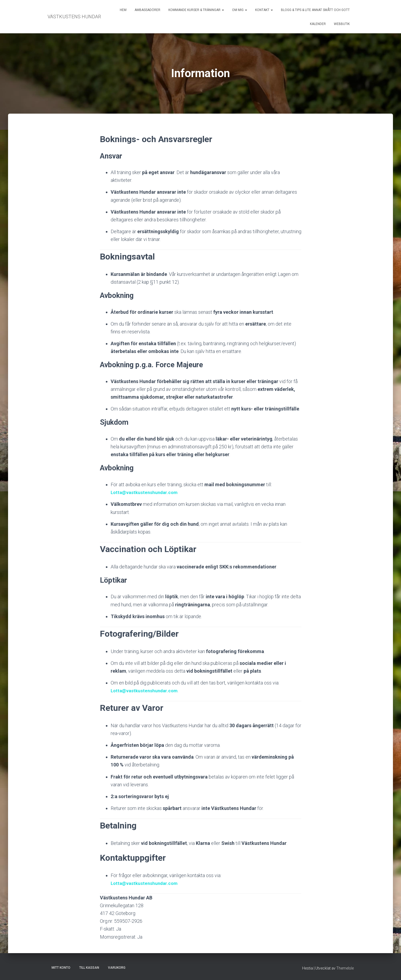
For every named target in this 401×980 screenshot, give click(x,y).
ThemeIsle (345, 968)
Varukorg (117, 968)
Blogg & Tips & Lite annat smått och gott (315, 10)
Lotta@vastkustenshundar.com (146, 492)
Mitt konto (61, 968)
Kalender (318, 24)
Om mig (240, 10)
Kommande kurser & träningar (196, 10)
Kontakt (264, 10)
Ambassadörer (147, 10)
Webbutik (342, 24)
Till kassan (89, 968)
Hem (123, 10)
